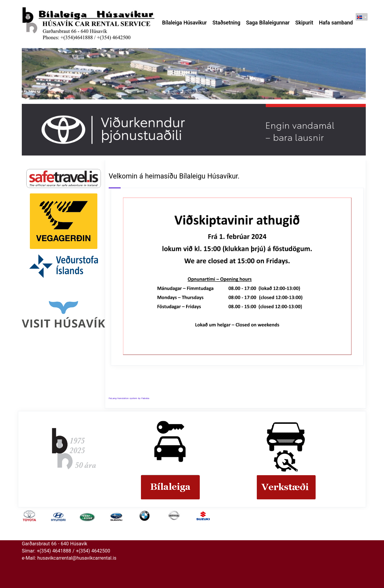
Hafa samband (336, 23)
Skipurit (304, 23)
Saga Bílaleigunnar (268, 23)
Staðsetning (226, 23)
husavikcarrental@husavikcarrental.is (77, 558)
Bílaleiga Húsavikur (185, 23)
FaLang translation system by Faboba (129, 398)
